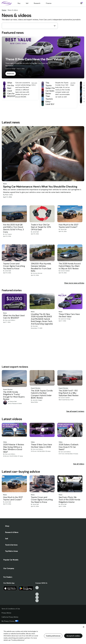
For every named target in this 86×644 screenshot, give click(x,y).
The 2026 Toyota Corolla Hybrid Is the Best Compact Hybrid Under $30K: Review (42, 394)
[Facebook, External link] (37, 591)
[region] (43, 634)
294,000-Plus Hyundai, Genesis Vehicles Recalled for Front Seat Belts (41, 267)
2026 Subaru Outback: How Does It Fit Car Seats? (69, 447)
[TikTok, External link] (37, 588)
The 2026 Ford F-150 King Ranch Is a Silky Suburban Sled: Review (69, 393)
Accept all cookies (73, 636)
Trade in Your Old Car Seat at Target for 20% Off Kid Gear (41, 227)
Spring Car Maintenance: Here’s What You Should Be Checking (40, 187)
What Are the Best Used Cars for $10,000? (14, 317)
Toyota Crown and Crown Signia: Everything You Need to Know (14, 266)
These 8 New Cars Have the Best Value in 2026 (41, 446)
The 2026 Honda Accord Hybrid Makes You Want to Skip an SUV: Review (70, 266)
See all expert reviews (75, 411)
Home (4, 10)
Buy (19, 3)
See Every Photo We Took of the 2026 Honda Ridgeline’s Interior (69, 500)
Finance (49, 3)
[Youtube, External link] (37, 594)
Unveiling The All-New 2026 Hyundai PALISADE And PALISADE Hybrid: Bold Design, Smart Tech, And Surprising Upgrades (42, 319)
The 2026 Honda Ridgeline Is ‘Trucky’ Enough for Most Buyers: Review (14, 396)
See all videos (79, 464)
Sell (27, 3)
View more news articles (74, 283)
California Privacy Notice (10, 617)
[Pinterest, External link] (37, 601)
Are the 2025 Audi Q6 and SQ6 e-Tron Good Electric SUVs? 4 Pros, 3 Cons (13, 228)
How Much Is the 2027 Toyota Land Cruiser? (69, 226)
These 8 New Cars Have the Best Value (69, 315)
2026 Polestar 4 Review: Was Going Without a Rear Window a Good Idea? (14, 448)
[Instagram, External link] (37, 597)
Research (37, 3)
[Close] (84, 627)
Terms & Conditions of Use (11, 609)
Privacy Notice (6, 613)
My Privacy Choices (10, 621)
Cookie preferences (53, 636)
